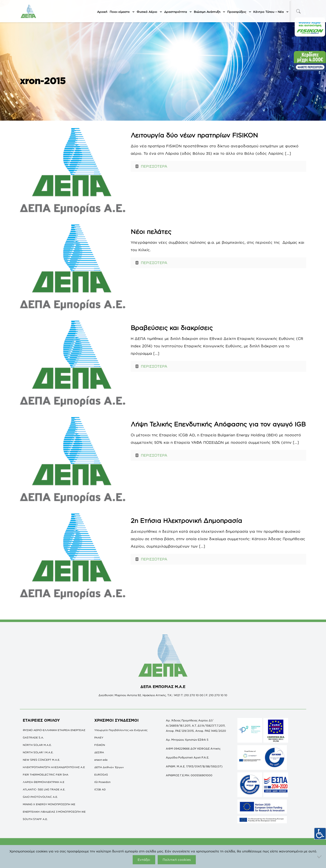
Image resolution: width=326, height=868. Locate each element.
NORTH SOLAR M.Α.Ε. (37, 745)
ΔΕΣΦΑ (99, 752)
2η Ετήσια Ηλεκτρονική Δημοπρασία (186, 521)
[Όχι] (320, 857)
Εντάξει (144, 860)
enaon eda (101, 760)
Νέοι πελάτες (151, 232)
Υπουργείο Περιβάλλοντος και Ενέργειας (121, 730)
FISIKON (100, 745)
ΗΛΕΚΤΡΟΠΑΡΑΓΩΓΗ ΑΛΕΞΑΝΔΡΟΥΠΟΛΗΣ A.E (54, 767)
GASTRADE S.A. (33, 737)
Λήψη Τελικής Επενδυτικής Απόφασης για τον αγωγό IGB (218, 424)
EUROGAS (101, 775)
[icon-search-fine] (299, 11)
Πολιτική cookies (177, 860)
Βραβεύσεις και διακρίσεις (172, 328)
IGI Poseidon (102, 782)
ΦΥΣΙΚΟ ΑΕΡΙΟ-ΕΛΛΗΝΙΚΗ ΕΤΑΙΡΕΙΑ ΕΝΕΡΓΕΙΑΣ (54, 730)
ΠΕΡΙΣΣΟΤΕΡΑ (154, 166)
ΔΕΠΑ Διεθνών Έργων (109, 767)
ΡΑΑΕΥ (99, 737)
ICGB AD (100, 789)
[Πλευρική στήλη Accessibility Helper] (320, 834)
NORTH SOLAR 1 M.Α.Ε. (38, 752)
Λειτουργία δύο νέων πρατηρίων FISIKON (194, 135)
